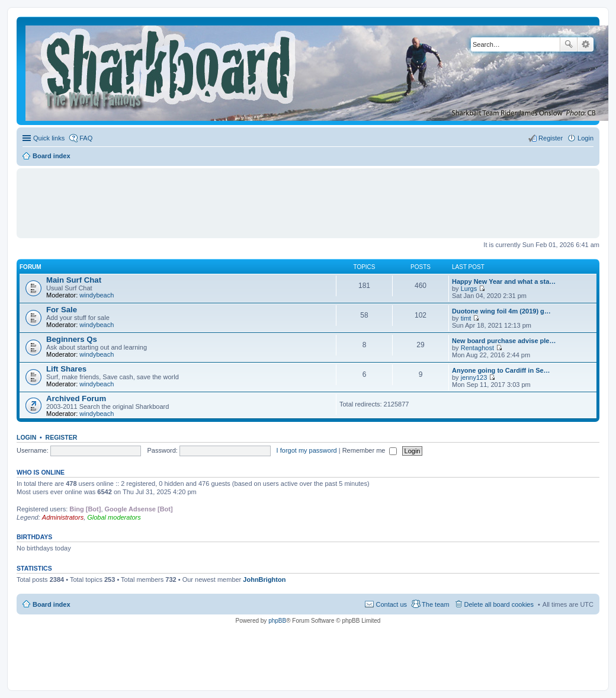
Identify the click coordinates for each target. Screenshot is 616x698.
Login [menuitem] (585, 138)
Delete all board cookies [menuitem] (499, 604)
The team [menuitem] (435, 604)
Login (26, 437)
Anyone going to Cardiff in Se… (501, 370)
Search (569, 44)
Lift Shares (66, 369)
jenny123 (474, 377)
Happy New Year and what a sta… (504, 281)
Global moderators (114, 517)
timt (466, 318)
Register (62, 437)
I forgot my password (307, 450)
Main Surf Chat (74, 280)
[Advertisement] (308, 198)
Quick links (49, 138)
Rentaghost (477, 348)
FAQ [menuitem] (86, 138)
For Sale (62, 310)
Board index (52, 604)
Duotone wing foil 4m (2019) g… (501, 311)
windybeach (97, 295)
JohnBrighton (264, 579)
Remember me (370, 450)
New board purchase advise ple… (504, 341)
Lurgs (469, 289)
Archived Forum (76, 398)
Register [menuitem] (551, 138)
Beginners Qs (72, 339)
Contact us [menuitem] (391, 604)
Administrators (63, 517)
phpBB (277, 621)
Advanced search (585, 44)
